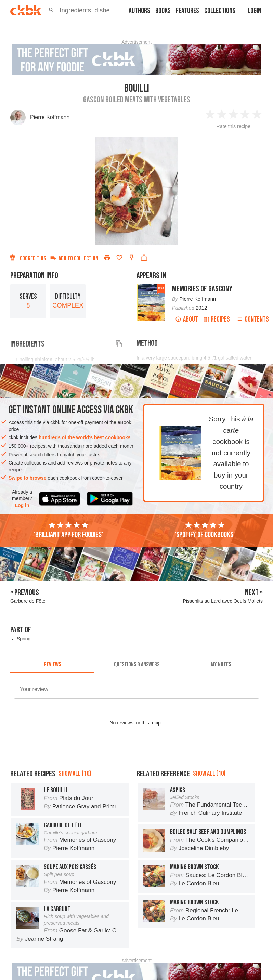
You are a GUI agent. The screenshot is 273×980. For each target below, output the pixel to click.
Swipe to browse (27, 478)
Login (254, 11)
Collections (220, 11)
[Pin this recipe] (132, 258)
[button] (51, 10)
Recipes (217, 319)
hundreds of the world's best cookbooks (85, 437)
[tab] (52, 665)
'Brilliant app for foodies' (68, 530)
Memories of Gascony (202, 289)
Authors (139, 11)
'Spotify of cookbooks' (205, 530)
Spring (24, 639)
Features (187, 11)
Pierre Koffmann (50, 117)
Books (163, 11)
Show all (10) (75, 774)
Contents (252, 319)
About (187, 319)
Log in (22, 505)
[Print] (107, 258)
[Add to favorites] (119, 258)
